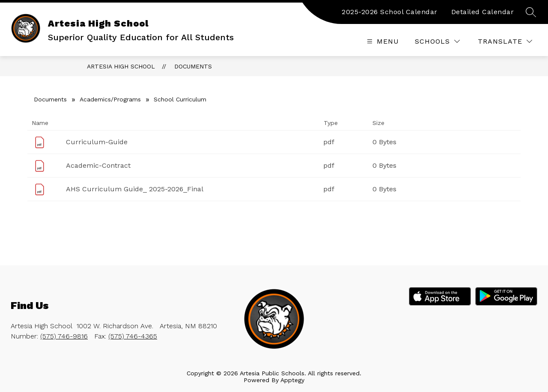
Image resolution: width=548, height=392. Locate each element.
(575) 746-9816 (64, 336)
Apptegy (292, 380)
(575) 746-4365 (133, 336)
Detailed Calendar (483, 12)
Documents (193, 66)
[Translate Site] (505, 41)
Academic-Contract (98, 165)
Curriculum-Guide (97, 142)
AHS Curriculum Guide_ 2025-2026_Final (135, 189)
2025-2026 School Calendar (390, 12)
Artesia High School (121, 66)
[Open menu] (382, 41)
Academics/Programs (110, 99)
